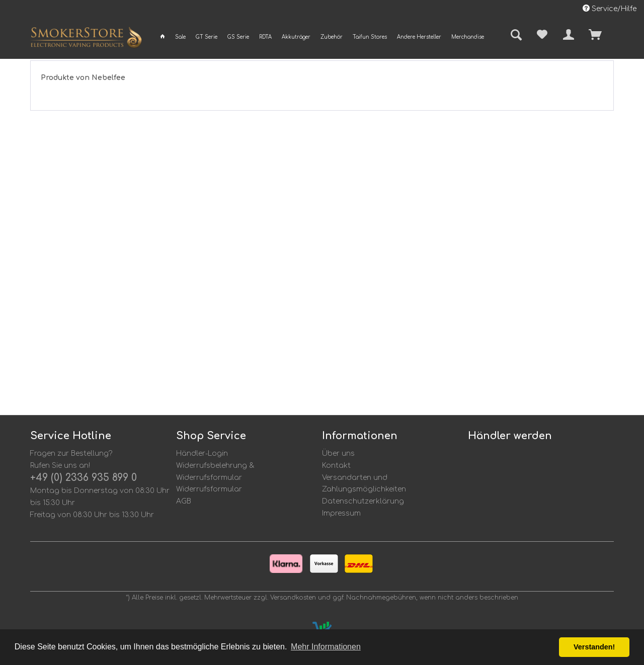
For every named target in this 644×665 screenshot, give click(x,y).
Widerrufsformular (209, 489)
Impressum (341, 513)
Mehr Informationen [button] (326, 647)
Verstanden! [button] (594, 647)
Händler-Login (202, 453)
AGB (184, 501)
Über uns (338, 453)
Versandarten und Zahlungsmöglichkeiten (364, 484)
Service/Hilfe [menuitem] (610, 9)
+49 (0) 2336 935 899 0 (84, 478)
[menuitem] (163, 37)
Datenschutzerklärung (363, 501)
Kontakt (336, 466)
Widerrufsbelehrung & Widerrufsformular (215, 472)
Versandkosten (293, 598)
